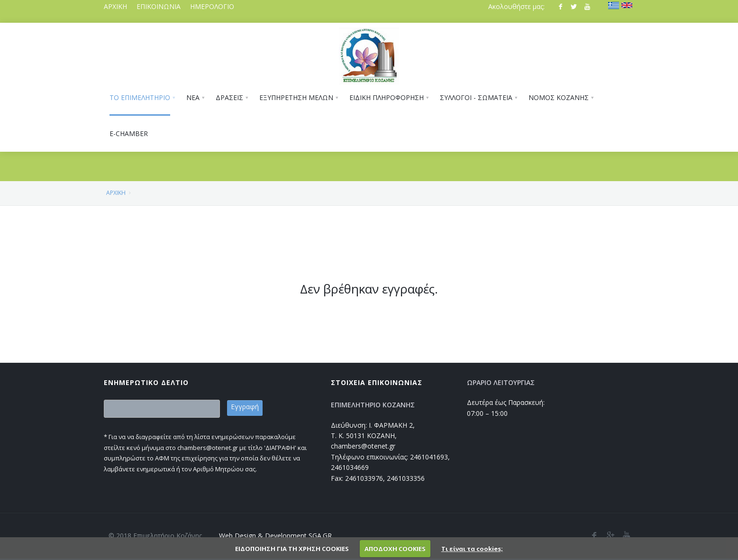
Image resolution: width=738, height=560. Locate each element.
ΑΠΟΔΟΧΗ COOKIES (395, 549)
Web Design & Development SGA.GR (275, 536)
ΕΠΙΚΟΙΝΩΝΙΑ (159, 6)
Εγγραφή (245, 407)
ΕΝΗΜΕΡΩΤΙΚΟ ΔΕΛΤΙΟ (146, 382)
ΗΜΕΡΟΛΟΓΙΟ (212, 6)
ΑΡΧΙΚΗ (115, 6)
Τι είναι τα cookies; (472, 549)
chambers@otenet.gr (363, 446)
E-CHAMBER (129, 133)
